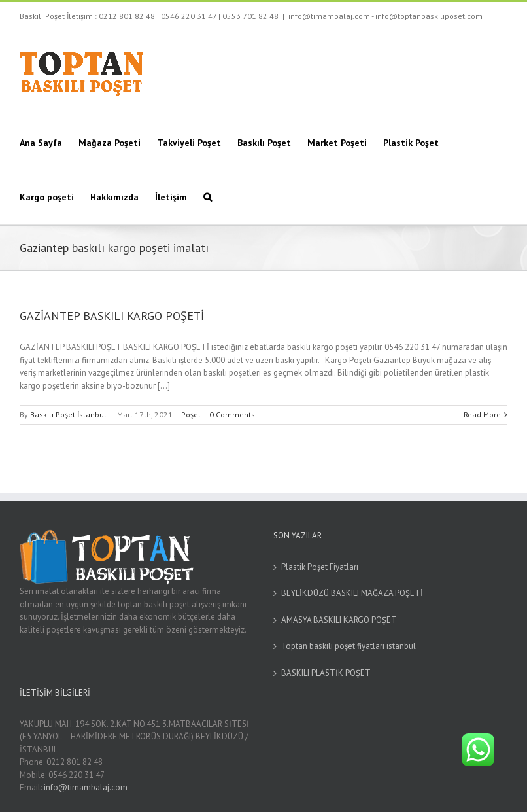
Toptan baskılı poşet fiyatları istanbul (348, 646)
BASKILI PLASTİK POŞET (326, 673)
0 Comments (232, 415)
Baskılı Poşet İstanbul (68, 415)
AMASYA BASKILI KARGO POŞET (339, 620)
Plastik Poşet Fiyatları (320, 567)
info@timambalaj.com (86, 787)
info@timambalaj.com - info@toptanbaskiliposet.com (385, 16)
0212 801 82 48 (127, 16)
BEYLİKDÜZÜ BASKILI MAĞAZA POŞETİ (352, 593)
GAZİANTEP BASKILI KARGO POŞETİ (112, 316)
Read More (482, 415)
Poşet (191, 415)
